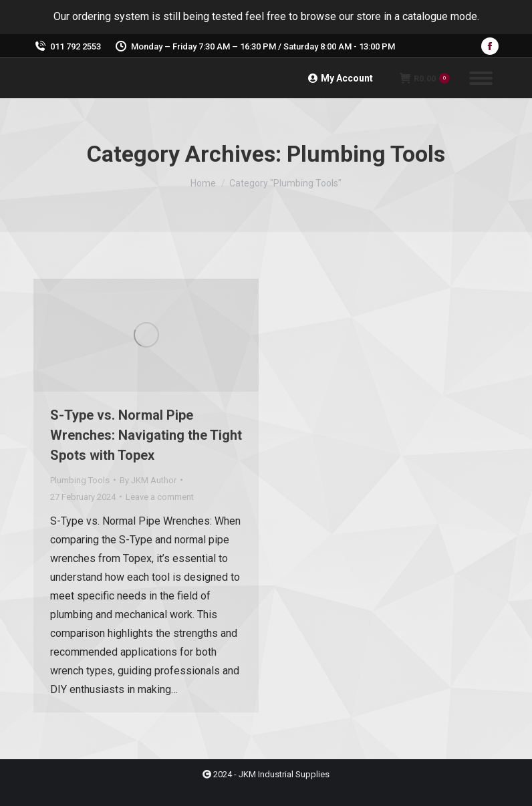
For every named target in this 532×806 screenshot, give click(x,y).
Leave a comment (160, 497)
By (148, 480)
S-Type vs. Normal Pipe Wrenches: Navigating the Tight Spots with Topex (146, 435)
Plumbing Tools (80, 480)
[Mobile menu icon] (481, 78)
